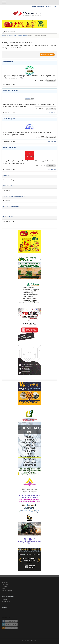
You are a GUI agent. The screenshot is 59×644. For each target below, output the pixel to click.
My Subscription (6, 612)
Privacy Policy (5, 585)
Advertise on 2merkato (7, 591)
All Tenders (5, 610)
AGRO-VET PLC (8, 62)
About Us (4, 589)
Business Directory (11, 36)
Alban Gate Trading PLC (10, 90)
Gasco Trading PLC (9, 119)
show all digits (51, 80)
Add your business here (47, 55)
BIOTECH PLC (7, 186)
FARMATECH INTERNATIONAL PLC (14, 196)
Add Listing (5, 599)
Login (54, 7)
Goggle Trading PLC (9, 147)
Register (48, 7)
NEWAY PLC (7, 176)
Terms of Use (5, 583)
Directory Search (6, 601)
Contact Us (5, 587)
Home (3, 36)
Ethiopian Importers (23, 36)
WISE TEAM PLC (8, 217)
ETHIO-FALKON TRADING (11, 207)
